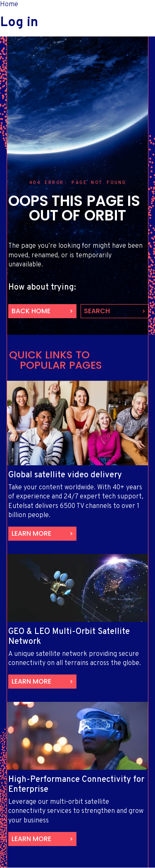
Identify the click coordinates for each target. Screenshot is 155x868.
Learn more (31, 533)
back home (31, 311)
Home (9, 5)
